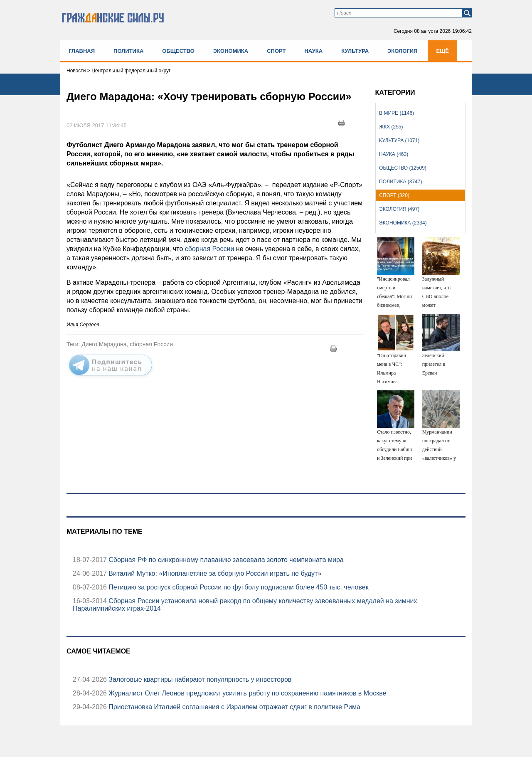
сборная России (208, 249)
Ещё (442, 51)
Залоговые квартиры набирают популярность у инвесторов (199, 679)
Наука (313, 51)
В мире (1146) (397, 113)
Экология (402, 51)
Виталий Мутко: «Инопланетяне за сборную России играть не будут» (214, 573)
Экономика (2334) (403, 223)
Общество (178, 51)
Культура (355, 51)
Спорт (276, 51)
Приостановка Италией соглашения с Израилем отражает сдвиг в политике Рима (234, 707)
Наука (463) (394, 154)
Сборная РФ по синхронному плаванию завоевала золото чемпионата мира (225, 560)
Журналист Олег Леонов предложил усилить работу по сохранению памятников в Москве (247, 693)
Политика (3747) (400, 182)
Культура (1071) (399, 141)
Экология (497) (399, 209)
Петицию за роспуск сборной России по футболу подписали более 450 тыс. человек (238, 587)
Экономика (231, 51)
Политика (128, 51)
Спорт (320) (394, 195)
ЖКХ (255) (391, 127)
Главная (82, 51)
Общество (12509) (403, 168)
